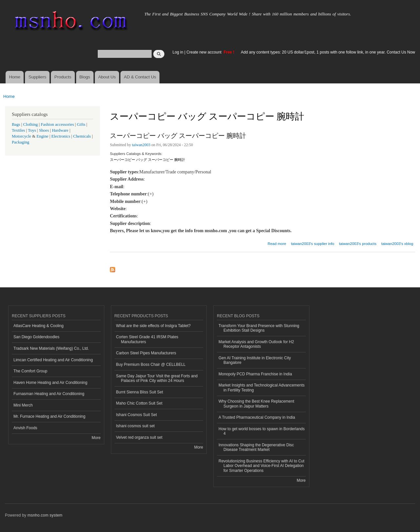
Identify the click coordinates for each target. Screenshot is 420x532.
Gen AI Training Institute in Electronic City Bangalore (255, 360)
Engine (42, 136)
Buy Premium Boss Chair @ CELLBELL (151, 365)
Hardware (60, 130)
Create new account (204, 52)
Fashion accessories (57, 124)
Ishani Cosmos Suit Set (137, 415)
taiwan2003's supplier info (313, 244)
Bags (16, 124)
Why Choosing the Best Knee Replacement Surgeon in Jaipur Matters (256, 404)
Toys (32, 130)
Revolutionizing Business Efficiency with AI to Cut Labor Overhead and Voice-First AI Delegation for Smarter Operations (262, 466)
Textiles (18, 130)
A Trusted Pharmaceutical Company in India (257, 417)
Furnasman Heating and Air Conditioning (49, 394)
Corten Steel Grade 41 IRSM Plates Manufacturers (147, 339)
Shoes (44, 130)
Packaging (21, 142)
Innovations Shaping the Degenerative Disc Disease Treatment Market (256, 447)
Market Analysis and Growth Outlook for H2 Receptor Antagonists (256, 344)
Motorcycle (21, 136)
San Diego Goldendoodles (36, 337)
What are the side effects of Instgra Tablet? (153, 326)
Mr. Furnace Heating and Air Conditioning (49, 416)
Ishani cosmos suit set (136, 426)
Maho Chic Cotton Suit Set (139, 403)
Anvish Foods (25, 428)
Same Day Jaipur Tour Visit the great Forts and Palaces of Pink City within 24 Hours (157, 378)
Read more (277, 243)
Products (63, 77)
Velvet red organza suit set (139, 437)
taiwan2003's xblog (397, 244)
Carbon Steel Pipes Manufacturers (146, 353)
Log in (178, 52)
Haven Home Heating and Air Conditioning (50, 383)
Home (15, 77)
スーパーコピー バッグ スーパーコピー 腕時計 (178, 136)
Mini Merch (23, 405)
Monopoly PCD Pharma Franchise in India (255, 374)
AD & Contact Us (140, 77)
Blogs (85, 77)
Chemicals (83, 136)
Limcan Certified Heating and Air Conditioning (53, 360)
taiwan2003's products (358, 244)
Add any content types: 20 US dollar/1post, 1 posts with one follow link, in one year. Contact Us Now (328, 52)
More (96, 438)
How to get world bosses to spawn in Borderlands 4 (262, 431)
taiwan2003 (141, 145)
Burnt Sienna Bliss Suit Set (140, 392)
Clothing (31, 124)
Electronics (61, 136)
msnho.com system (45, 515)
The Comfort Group (30, 371)
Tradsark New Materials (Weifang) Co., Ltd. (51, 348)
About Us (107, 77)
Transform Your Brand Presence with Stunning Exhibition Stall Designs (259, 328)
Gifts (81, 124)
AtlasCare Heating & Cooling (39, 326)
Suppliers (37, 77)
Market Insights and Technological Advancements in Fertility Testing (262, 388)
